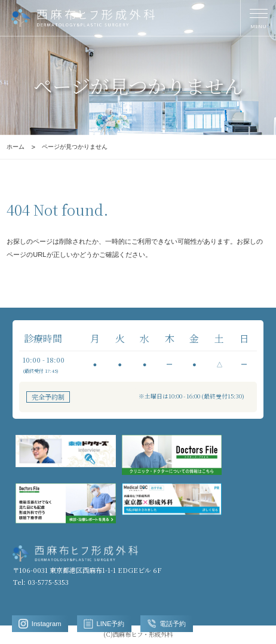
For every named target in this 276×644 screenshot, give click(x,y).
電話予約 (167, 624)
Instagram (40, 624)
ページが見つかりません (75, 147)
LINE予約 (104, 624)
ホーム (16, 147)
